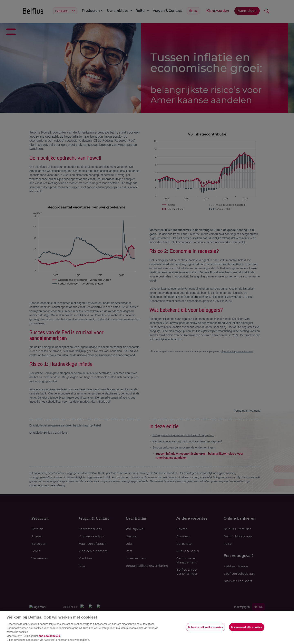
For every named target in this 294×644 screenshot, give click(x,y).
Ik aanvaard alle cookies (247, 627)
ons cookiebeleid (49, 636)
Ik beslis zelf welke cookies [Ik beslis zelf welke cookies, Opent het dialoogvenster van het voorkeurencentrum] (205, 627)
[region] (147, 627)
